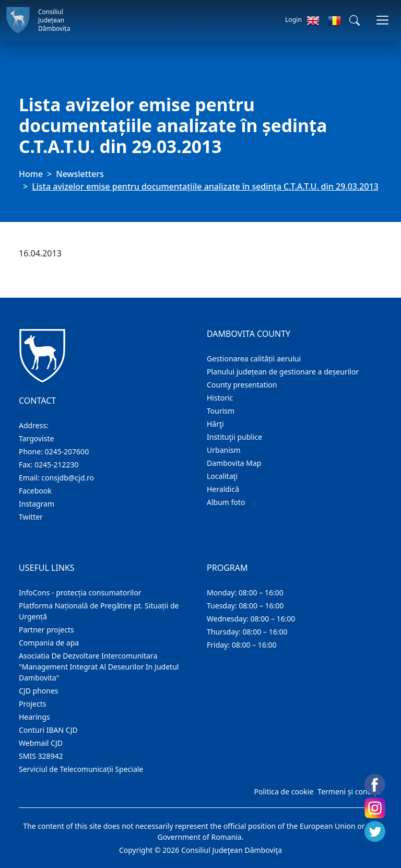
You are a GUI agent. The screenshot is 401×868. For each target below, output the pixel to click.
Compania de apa (49, 643)
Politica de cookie (284, 791)
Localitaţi (222, 476)
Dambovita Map (234, 463)
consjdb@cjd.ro (68, 478)
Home (31, 174)
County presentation (242, 385)
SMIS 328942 (41, 756)
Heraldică (223, 489)
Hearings (34, 717)
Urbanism (224, 450)
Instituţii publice (234, 437)
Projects (32, 704)
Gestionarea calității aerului (254, 359)
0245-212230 (57, 465)
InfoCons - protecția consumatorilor (80, 593)
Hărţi (215, 424)
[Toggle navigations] (382, 20)
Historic (220, 398)
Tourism (221, 411)
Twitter (31, 517)
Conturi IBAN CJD (48, 730)
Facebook (35, 491)
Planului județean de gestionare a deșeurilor (283, 372)
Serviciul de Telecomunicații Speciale (81, 769)
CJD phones (39, 691)
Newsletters (80, 174)
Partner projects (46, 630)
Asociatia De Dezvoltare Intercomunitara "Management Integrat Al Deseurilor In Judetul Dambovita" (99, 667)
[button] (355, 20)
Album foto (226, 502)
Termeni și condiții (349, 791)
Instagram (37, 504)
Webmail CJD (41, 743)
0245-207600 (67, 451)
